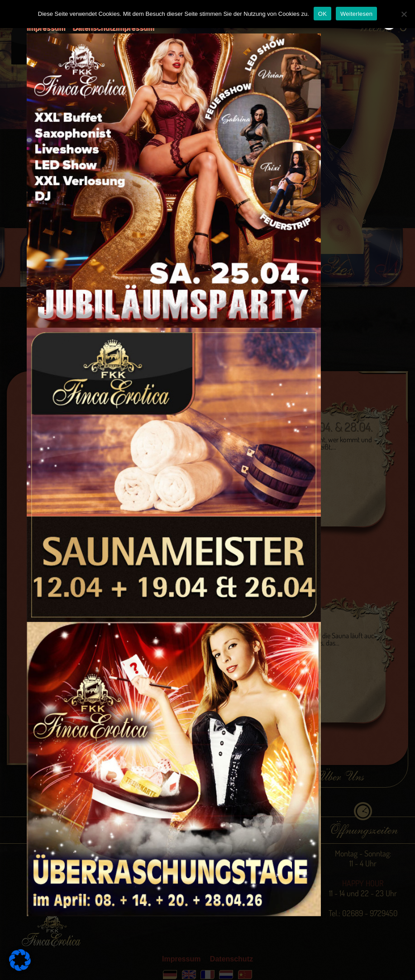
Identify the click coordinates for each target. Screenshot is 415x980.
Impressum (46, 28)
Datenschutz (94, 28)
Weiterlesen (356, 14)
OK (322, 14)
